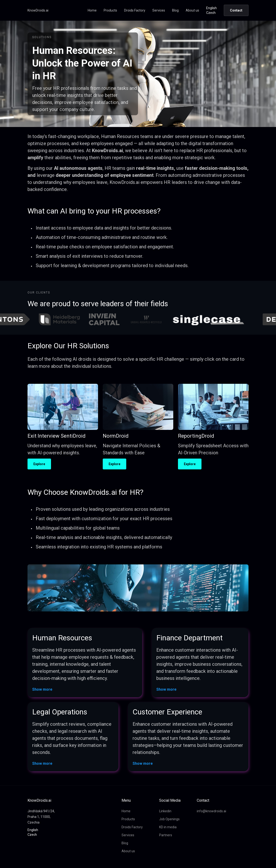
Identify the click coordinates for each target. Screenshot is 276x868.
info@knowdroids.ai (211, 811)
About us (192, 10)
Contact (236, 10)
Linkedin (165, 811)
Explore (39, 464)
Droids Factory (135, 10)
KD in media (168, 827)
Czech (211, 13)
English (211, 8)
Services (159, 10)
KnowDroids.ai (38, 10)
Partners (166, 835)
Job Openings (169, 819)
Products (110, 10)
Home (92, 10)
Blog (175, 10)
